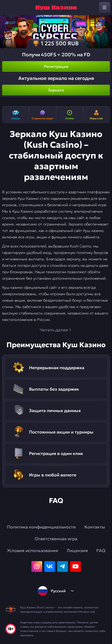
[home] (56, 8)
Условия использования (32, 550)
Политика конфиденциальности (41, 527)
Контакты (95, 527)
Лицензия (77, 550)
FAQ (101, 550)
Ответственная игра (56, 539)
